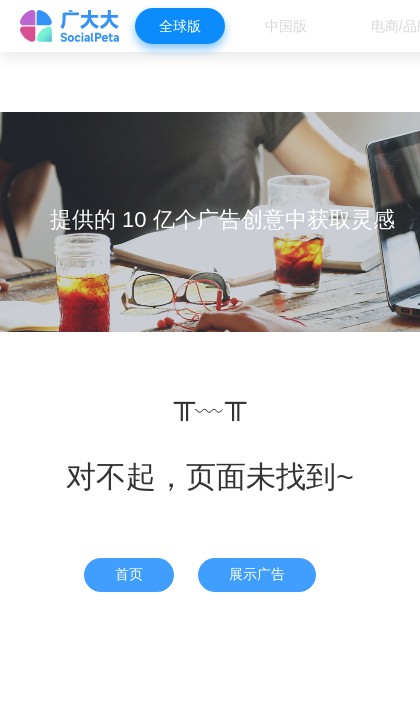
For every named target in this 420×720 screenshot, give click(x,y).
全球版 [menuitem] (180, 26)
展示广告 (257, 574)
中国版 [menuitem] (286, 26)
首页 (129, 574)
